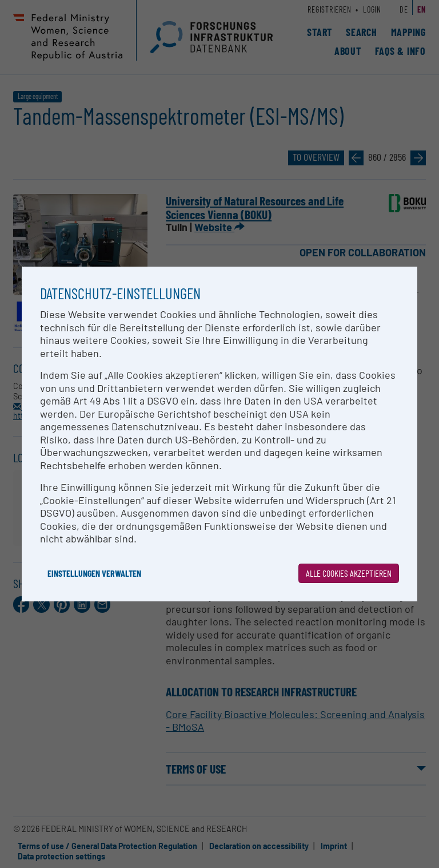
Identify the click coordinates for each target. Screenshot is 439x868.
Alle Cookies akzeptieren (349, 573)
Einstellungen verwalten (94, 573)
